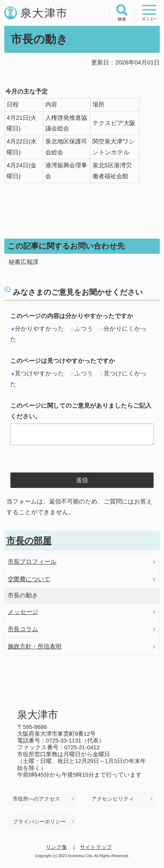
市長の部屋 (29, 541)
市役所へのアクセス (37, 799)
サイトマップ (96, 847)
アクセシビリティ (113, 799)
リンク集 (56, 847)
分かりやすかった (38, 329)
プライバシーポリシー (39, 822)
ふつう (82, 329)
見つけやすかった (38, 373)
